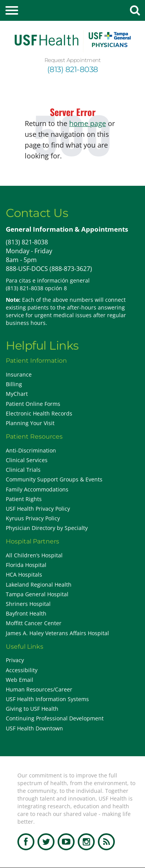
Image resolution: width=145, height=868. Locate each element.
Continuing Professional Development (55, 718)
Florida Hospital (26, 565)
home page (88, 123)
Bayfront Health (26, 613)
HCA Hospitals (24, 574)
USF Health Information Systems (47, 699)
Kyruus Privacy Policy (33, 518)
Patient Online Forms (33, 404)
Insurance (19, 374)
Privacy (15, 660)
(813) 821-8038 (73, 69)
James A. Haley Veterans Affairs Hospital (57, 633)
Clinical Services (27, 460)
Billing (14, 384)
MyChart (17, 394)
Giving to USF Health (32, 709)
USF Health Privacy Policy (38, 509)
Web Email (20, 680)
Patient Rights (24, 499)
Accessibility (22, 670)
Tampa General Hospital (37, 594)
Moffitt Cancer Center (34, 623)
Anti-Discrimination (31, 450)
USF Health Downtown (34, 728)
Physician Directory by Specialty (47, 528)
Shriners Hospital (28, 604)
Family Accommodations (37, 489)
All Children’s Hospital (34, 555)
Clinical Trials (23, 470)
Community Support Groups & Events (54, 479)
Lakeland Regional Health (39, 585)
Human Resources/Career (39, 689)
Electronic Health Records (39, 413)
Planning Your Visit (30, 423)
